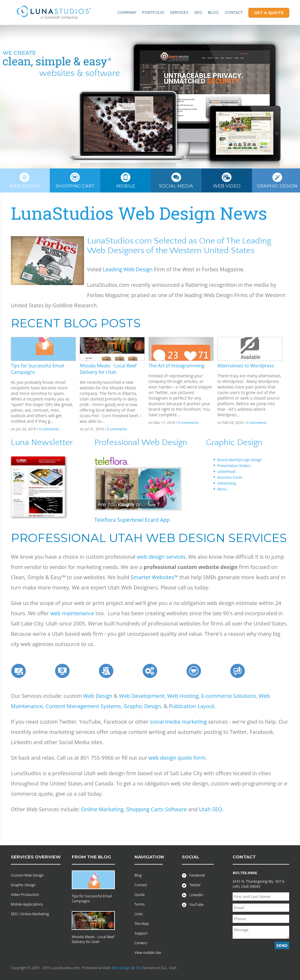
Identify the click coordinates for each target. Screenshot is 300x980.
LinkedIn (193, 895)
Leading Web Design (128, 269)
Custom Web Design (27, 875)
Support (141, 933)
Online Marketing (102, 809)
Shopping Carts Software (157, 809)
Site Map (142, 924)
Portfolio (153, 12)
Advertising (227, 483)
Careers (141, 943)
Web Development (142, 696)
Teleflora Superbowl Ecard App (132, 520)
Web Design (98, 696)
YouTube (193, 905)
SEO (198, 12)
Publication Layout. (192, 706)
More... (223, 489)
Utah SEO (210, 809)
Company (127, 12)
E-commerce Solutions (229, 696)
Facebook (193, 875)
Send (282, 945)
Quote (140, 895)
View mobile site (148, 953)
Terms (140, 904)
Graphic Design (23, 885)
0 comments (49, 429)
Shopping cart (75, 181)
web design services (161, 557)
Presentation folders (234, 466)
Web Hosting (183, 696)
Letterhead (226, 472)
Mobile (126, 181)
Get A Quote (269, 13)
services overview (36, 857)
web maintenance (72, 613)
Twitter (191, 885)
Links (139, 914)
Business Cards (230, 477)
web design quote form (177, 758)
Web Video (227, 181)
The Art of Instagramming (176, 366)
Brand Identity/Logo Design (240, 460)
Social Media (176, 181)
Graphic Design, (143, 706)
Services (179, 12)
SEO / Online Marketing (30, 914)
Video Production (25, 895)
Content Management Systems (83, 706)
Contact (234, 12)
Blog (213, 12)
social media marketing (178, 722)
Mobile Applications (27, 904)
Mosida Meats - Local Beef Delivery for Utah (108, 369)
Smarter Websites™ (154, 577)
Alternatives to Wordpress (246, 366)
